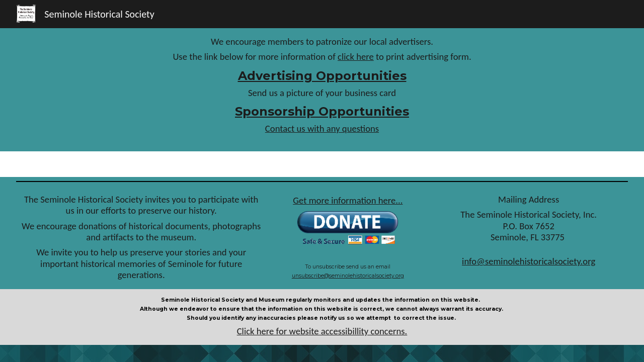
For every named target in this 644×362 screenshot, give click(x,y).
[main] (322, 90)
